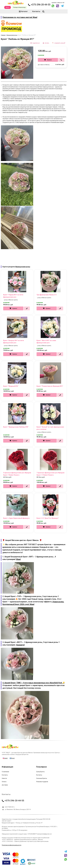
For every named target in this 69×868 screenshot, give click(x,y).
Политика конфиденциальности (12, 845)
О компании (5, 772)
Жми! (18, 559)
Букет (12, 758)
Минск (8, 7)
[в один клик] (61, 60)
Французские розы (12, 35)
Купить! (49, 60)
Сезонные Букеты (42, 778)
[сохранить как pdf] (59, 43)
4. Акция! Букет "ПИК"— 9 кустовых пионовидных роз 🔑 (34, 683)
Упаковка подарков (42, 782)
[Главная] (10, 749)
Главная (3, 35)
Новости (4, 778)
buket (5, 758)
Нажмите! (20, 645)
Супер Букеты (40, 772)
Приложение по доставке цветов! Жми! (20, 17)
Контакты (35, 11)
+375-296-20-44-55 (39, 5)
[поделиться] (35, 43)
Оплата (4, 782)
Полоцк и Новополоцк (19, 7)
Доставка (5, 785)
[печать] (46, 43)
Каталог (23, 11)
